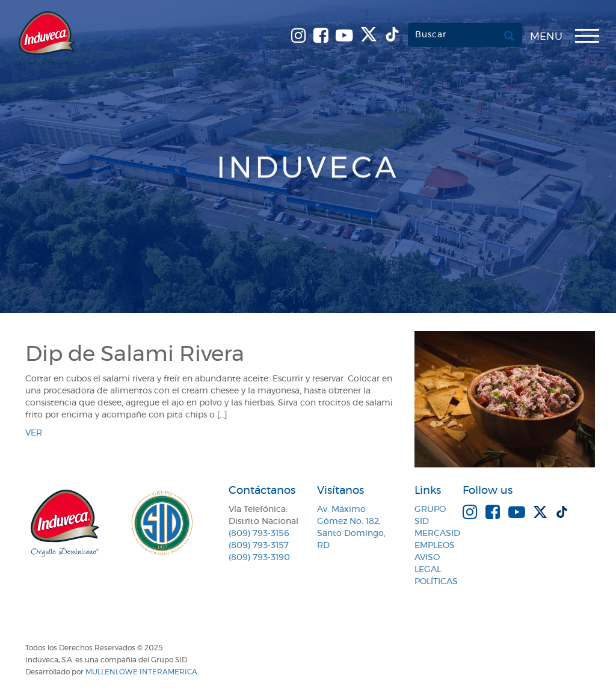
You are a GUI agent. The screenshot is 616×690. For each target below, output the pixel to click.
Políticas (436, 582)
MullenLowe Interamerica (141, 672)
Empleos (435, 546)
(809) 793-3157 (259, 546)
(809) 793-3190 (259, 558)
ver (34, 433)
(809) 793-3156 (259, 534)
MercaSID (437, 534)
